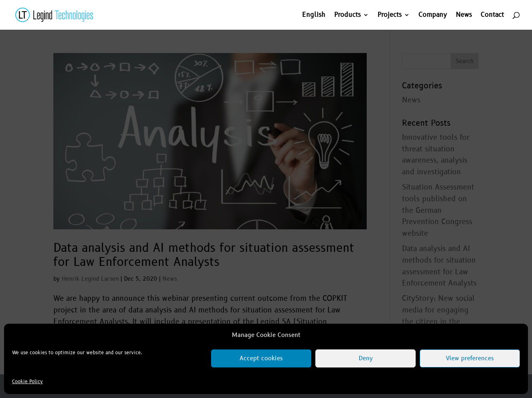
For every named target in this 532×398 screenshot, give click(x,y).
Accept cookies (261, 358)
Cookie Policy (27, 382)
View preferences (470, 358)
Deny (366, 358)
